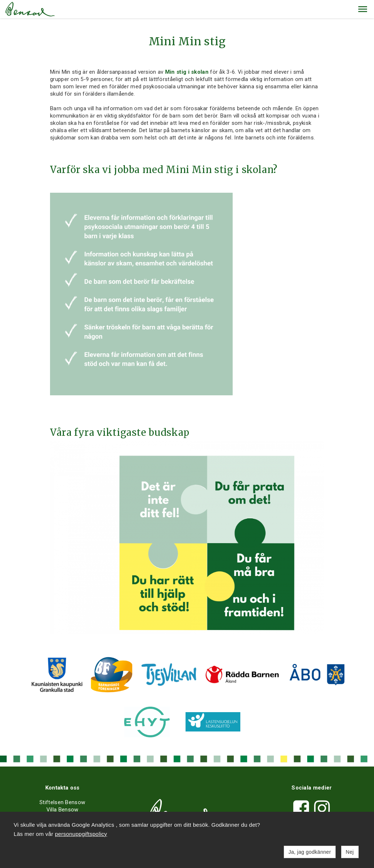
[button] (363, 9)
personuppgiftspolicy (81, 834)
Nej (350, 852)
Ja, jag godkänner (310, 852)
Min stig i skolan (187, 72)
